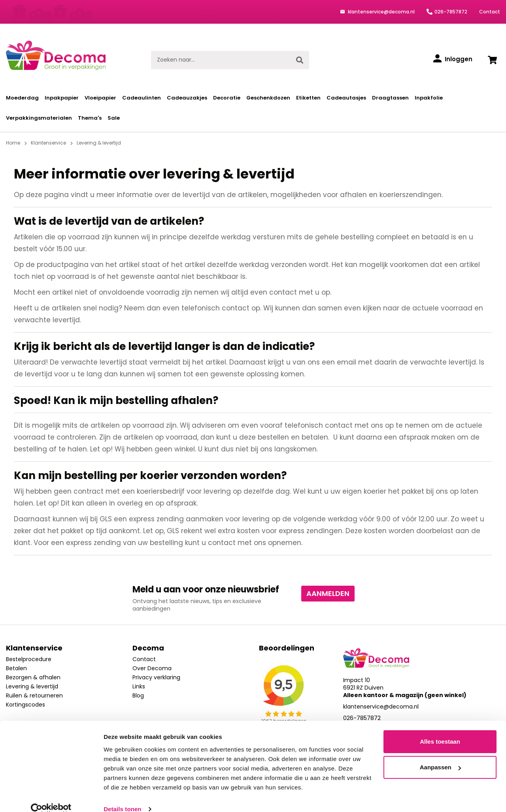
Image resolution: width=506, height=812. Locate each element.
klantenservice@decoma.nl (381, 12)
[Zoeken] (300, 60)
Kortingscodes (25, 705)
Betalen (16, 668)
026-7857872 (451, 12)
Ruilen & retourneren (34, 695)
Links (139, 686)
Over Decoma (152, 668)
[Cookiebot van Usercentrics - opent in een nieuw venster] (51, 797)
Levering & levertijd (32, 686)
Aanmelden (328, 593)
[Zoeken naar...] (221, 60)
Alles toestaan (440, 729)
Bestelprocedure (29, 659)
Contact (490, 12)
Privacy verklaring (156, 677)
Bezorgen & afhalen (33, 677)
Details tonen (122, 796)
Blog (138, 695)
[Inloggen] (453, 59)
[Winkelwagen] (492, 60)
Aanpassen (440, 755)
